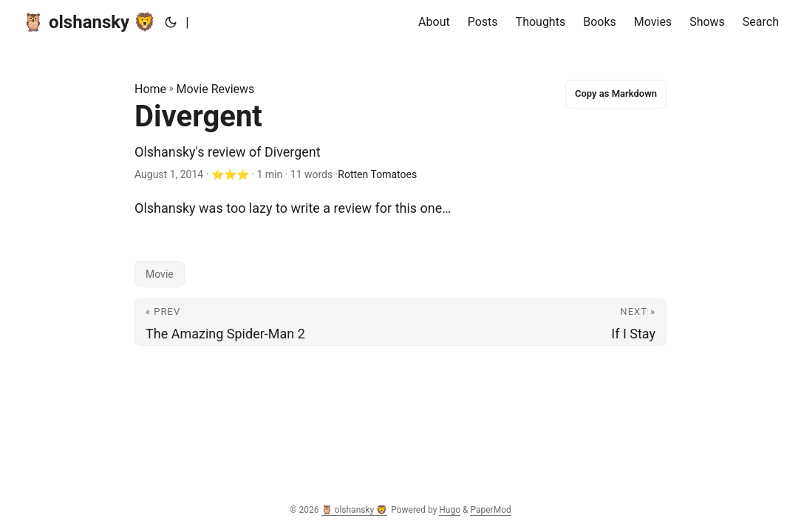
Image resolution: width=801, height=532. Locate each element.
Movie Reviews (216, 89)
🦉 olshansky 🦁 (89, 22)
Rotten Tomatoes (377, 174)
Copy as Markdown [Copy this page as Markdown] (616, 93)
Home (150, 89)
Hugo (450, 510)
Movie (160, 274)
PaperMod (490, 510)
